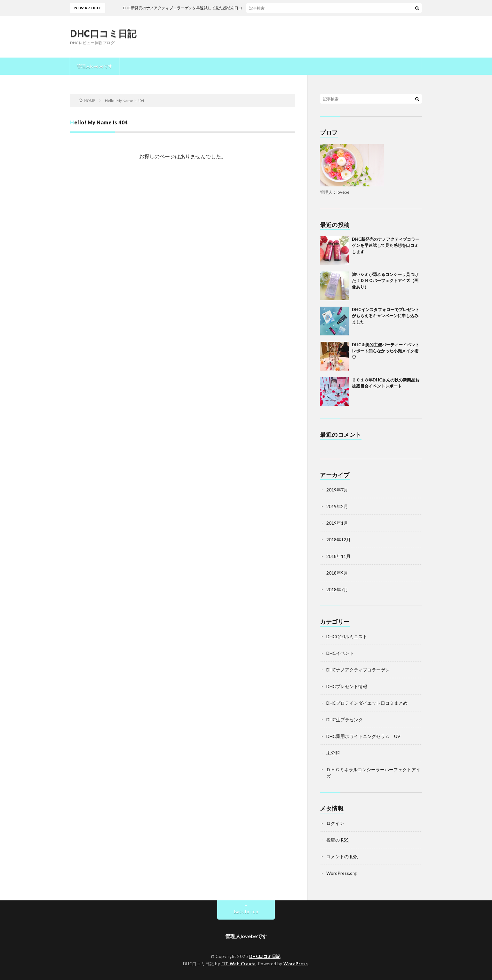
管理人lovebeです (95, 66)
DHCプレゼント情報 (347, 686)
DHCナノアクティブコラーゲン (358, 670)
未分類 (333, 753)
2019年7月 (337, 490)
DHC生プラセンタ (345, 720)
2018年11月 (338, 556)
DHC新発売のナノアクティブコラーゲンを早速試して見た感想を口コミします (386, 245)
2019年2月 (337, 506)
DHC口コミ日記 (103, 33)
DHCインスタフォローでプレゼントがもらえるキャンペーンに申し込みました (386, 316)
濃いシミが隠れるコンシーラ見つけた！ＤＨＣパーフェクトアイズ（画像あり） (385, 281)
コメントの (342, 856)
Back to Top (246, 911)
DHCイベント (340, 653)
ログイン (335, 823)
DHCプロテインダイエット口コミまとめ (367, 703)
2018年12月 (338, 540)
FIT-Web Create (239, 964)
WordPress (296, 964)
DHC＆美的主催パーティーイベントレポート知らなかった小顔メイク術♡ (386, 351)
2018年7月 (337, 589)
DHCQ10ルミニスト (347, 636)
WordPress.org (341, 873)
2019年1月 (337, 523)
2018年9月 (337, 573)
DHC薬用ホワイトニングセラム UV (363, 736)
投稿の (337, 840)
